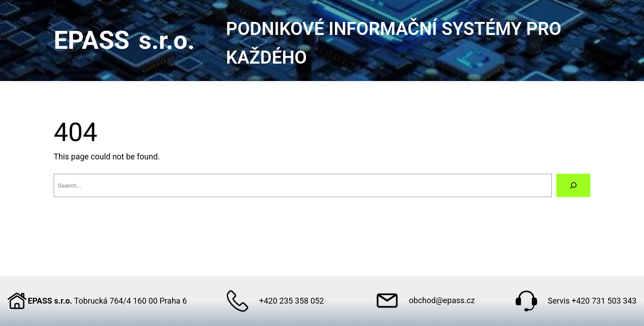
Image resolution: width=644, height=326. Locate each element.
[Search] (573, 185)
